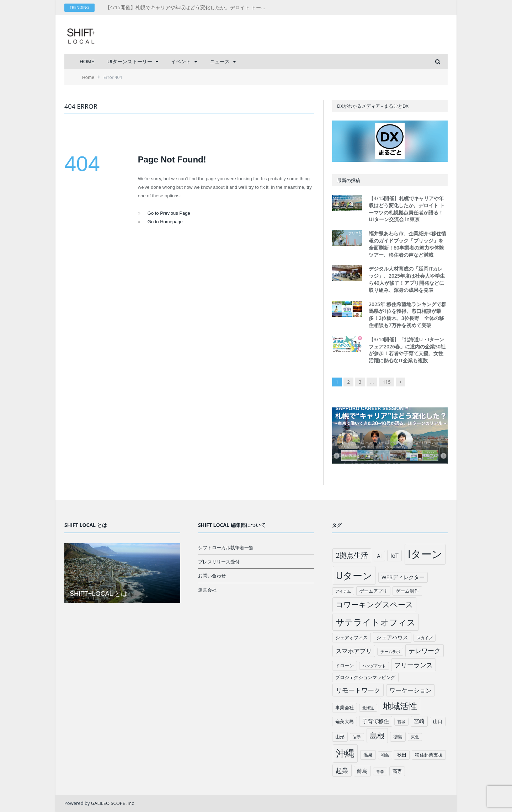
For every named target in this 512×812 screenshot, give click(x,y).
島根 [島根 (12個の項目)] (377, 735)
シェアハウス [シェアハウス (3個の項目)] (392, 637)
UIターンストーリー (130, 62)
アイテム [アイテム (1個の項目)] (343, 591)
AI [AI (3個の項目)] (379, 556)
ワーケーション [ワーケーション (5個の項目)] (410, 690)
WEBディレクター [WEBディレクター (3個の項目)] (403, 577)
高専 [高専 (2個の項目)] (397, 771)
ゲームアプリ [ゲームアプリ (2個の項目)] (373, 591)
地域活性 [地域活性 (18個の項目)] (400, 706)
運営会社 (207, 590)
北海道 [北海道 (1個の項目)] (368, 708)
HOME (87, 62)
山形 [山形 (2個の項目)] (340, 737)
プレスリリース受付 (219, 562)
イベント (181, 62)
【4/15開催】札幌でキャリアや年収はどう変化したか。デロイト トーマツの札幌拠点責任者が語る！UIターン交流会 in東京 (187, 7)
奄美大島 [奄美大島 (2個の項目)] (345, 721)
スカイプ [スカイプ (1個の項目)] (425, 638)
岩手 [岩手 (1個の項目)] (357, 737)
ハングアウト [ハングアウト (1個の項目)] (374, 666)
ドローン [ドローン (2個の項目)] (345, 666)
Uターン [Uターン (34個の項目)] (354, 575)
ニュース (220, 62)
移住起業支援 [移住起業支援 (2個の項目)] (429, 755)
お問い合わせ (212, 576)
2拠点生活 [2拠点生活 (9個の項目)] (352, 555)
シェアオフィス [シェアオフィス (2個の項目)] (351, 637)
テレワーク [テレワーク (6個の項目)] (425, 651)
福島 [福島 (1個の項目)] (385, 755)
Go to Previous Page (169, 213)
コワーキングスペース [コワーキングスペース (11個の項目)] (374, 604)
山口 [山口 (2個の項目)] (438, 721)
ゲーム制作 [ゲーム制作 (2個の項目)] (407, 591)
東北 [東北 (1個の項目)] (415, 737)
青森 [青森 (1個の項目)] (380, 771)
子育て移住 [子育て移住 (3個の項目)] (376, 721)
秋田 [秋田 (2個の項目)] (402, 755)
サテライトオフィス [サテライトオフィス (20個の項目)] (376, 622)
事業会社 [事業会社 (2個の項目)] (345, 707)
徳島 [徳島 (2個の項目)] (398, 737)
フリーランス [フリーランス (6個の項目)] (414, 665)
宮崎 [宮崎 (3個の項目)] (419, 721)
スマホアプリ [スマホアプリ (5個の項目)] (354, 651)
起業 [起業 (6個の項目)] (342, 770)
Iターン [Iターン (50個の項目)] (425, 554)
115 (386, 382)
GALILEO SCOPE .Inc (113, 803)
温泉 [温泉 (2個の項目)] (368, 755)
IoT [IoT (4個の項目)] (394, 556)
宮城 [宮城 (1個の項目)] (401, 722)
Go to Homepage (165, 222)
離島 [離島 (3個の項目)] (362, 771)
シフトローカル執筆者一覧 (226, 547)
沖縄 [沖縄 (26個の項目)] (345, 753)
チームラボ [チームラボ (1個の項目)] (390, 652)
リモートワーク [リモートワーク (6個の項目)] (358, 690)
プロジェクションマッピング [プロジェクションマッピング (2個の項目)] (365, 677)
